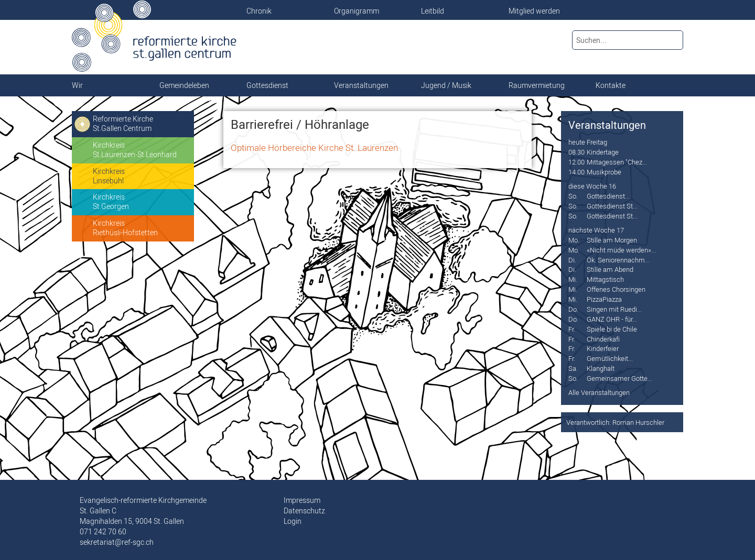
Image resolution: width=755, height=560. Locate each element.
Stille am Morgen (612, 240)
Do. (573, 309)
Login (293, 521)
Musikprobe (604, 172)
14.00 (576, 172)
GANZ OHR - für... (612, 319)
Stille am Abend (610, 269)
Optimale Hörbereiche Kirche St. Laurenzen (314, 147)
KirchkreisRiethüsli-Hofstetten (125, 228)
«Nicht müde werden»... (621, 250)
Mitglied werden (534, 11)
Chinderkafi (603, 339)
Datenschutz (304, 511)
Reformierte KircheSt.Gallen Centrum (123, 124)
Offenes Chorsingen (616, 289)
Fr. (572, 329)
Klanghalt (601, 368)
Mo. (574, 240)
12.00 (576, 162)
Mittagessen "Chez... (617, 162)
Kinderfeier (603, 348)
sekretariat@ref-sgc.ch (117, 542)
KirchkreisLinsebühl (109, 176)
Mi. (573, 279)
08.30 (576, 152)
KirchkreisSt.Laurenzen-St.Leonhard (135, 150)
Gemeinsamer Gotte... (619, 378)
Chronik (259, 11)
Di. (572, 260)
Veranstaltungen (607, 125)
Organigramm (357, 11)
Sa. (573, 368)
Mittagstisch (605, 279)
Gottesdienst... (608, 196)
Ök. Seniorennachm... (618, 260)
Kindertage (603, 152)
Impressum (302, 500)
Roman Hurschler (638, 422)
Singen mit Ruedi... (614, 309)
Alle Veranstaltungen (599, 392)
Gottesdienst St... (612, 206)
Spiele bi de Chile (612, 329)
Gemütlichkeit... (610, 358)
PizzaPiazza (604, 299)
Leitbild (433, 11)
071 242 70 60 (103, 532)
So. (573, 196)
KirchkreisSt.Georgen (111, 202)
